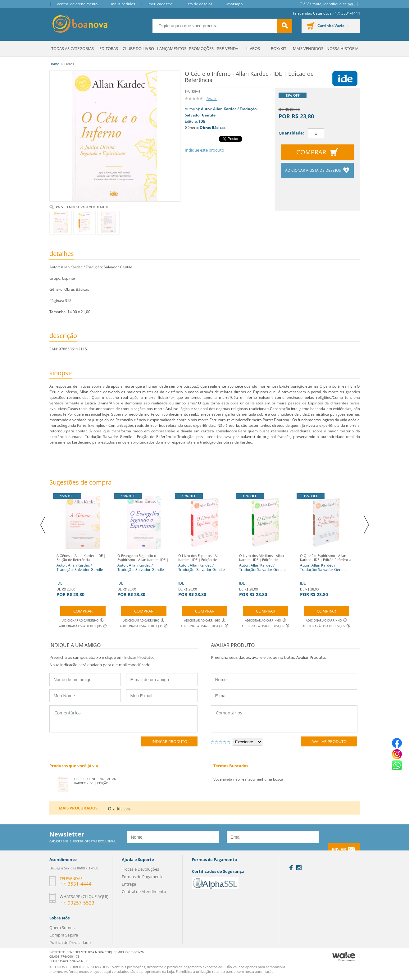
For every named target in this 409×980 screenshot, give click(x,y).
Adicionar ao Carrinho (83, 620)
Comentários (123, 719)
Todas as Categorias (73, 48)
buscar (285, 26)
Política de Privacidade (70, 942)
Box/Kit (279, 48)
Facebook (291, 868)
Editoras (109, 48)
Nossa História (342, 48)
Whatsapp (234, 4)
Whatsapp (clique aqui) (84, 896)
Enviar (339, 850)
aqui (352, 4)
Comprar (311, 152)
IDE (202, 121)
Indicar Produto (169, 741)
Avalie (212, 98)
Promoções (201, 48)
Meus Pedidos (123, 4)
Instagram (299, 868)
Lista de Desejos (199, 4)
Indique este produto (204, 150)
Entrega (129, 884)
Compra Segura (64, 935)
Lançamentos (172, 48)
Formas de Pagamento (143, 877)
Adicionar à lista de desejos (314, 170)
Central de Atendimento (77, 4)
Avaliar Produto (329, 741)
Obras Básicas (213, 128)
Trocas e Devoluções (140, 869)
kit (120, 809)
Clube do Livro (138, 48)
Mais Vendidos (308, 48)
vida (127, 809)
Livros (253, 48)
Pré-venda (227, 48)
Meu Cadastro (160, 4)
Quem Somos (62, 928)
